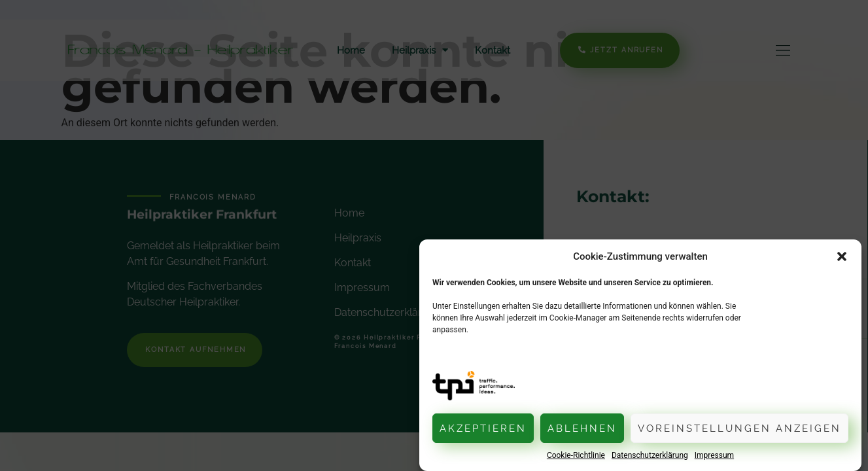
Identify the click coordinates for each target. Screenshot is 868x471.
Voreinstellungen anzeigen (739, 428)
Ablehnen (582, 428)
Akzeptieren (483, 428)
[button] (842, 256)
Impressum (714, 455)
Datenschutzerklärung (650, 455)
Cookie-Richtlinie (576, 455)
